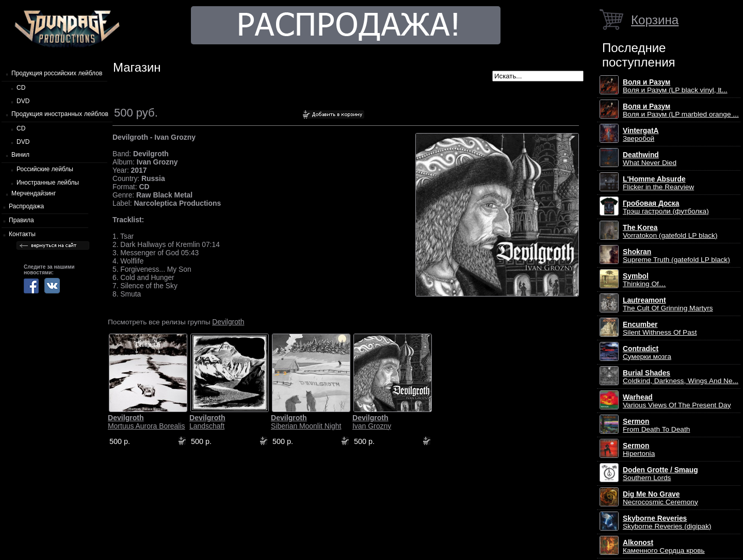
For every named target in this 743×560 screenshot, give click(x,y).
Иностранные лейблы (48, 183)
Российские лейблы (45, 169)
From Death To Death (656, 425)
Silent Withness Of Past (660, 328)
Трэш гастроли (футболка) (666, 207)
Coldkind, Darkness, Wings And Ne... (681, 377)
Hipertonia (639, 450)
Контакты (22, 234)
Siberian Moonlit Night (306, 422)
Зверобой (641, 135)
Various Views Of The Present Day (677, 401)
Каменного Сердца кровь (664, 547)
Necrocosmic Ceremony (660, 498)
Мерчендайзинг (34, 193)
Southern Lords (660, 474)
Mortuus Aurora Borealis (147, 422)
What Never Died (650, 159)
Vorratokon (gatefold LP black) (670, 232)
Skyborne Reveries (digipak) (667, 522)
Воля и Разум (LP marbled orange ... (681, 110)
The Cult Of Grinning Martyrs (668, 304)
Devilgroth (228, 322)
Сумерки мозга (647, 353)
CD (21, 88)
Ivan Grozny (372, 422)
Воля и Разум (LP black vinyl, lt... (675, 86)
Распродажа (26, 206)
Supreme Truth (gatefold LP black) (676, 256)
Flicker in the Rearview (658, 183)
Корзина (655, 20)
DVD (23, 101)
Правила (21, 220)
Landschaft (207, 422)
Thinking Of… (644, 280)
